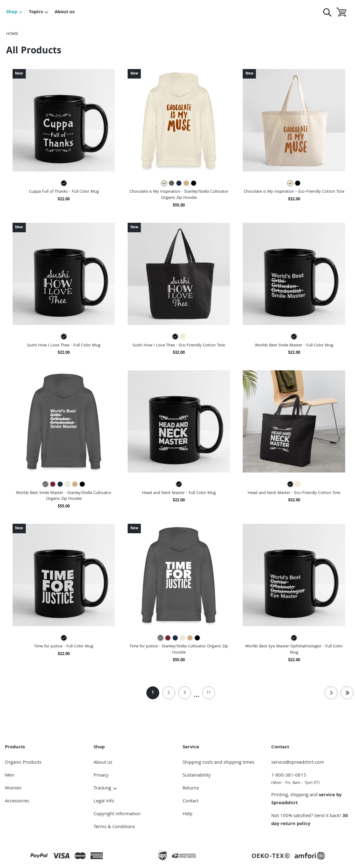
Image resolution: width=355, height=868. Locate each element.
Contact (191, 801)
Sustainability (197, 776)
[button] (64, 120)
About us (65, 12)
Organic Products (23, 763)
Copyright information (117, 814)
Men (10, 776)
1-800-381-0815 (311, 779)
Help (187, 814)
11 (209, 693)
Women (13, 789)
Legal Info (104, 801)
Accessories (17, 801)
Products (15, 747)
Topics (39, 12)
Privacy (101, 776)
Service (191, 747)
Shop (15, 12)
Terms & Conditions (114, 827)
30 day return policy (310, 820)
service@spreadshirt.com (298, 763)
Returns (191, 789)
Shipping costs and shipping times (218, 763)
